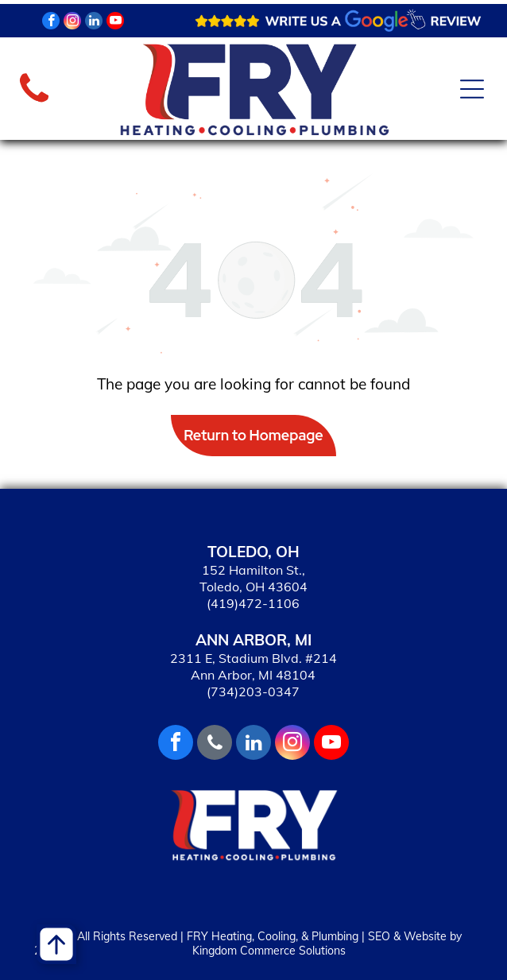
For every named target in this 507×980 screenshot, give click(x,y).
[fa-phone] (34, 103)
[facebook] (51, 23)
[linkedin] (94, 23)
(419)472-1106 (253, 603)
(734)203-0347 (253, 691)
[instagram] (72, 23)
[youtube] (115, 23)
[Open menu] (472, 89)
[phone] (215, 744)
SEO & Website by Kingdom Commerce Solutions (327, 943)
